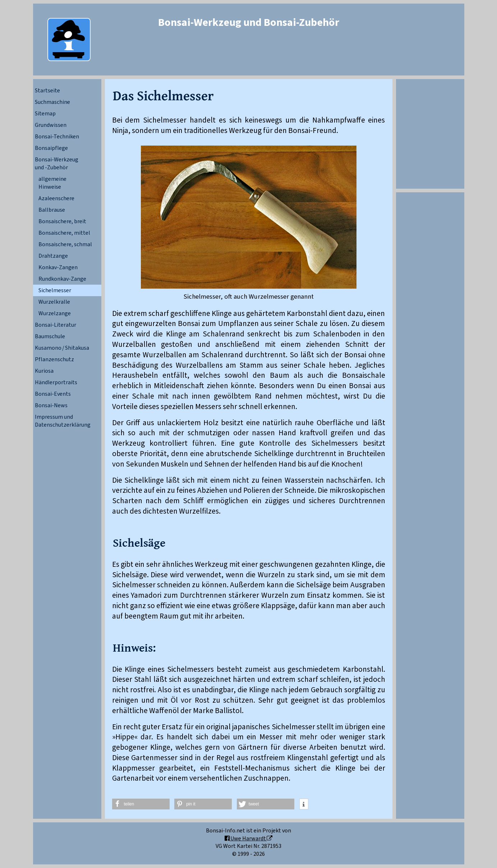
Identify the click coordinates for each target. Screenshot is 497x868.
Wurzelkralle (54, 302)
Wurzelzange (55, 313)
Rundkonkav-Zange (62, 279)
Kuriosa (44, 371)
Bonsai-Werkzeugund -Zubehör (57, 164)
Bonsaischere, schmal (65, 244)
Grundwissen (51, 125)
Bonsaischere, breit (62, 221)
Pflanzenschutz (54, 359)
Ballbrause (52, 210)
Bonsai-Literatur (56, 325)
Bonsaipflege (51, 148)
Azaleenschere (56, 198)
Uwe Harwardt (248, 839)
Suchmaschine (52, 102)
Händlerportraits (56, 382)
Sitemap (45, 114)
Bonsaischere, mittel (64, 233)
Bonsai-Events (53, 394)
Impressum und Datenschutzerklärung (63, 421)
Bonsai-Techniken (57, 137)
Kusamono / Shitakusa (62, 348)
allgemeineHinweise (52, 183)
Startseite (47, 91)
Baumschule (50, 336)
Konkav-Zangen (58, 267)
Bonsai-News (51, 405)
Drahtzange (53, 256)
